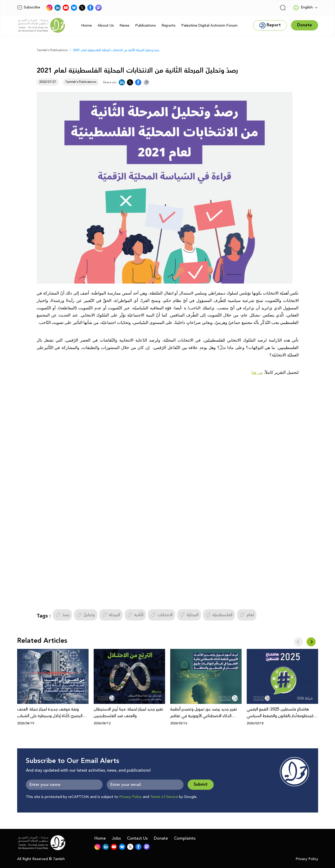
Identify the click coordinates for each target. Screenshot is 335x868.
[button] (311, 642)
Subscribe (29, 7)
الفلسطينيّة (219, 615)
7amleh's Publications (52, 50)
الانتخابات (161, 615)
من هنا (257, 372)
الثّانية (135, 615)
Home (87, 25)
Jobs (116, 838)
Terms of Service (164, 797)
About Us (106, 25)
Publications (145, 25)
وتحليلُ (86, 615)
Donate (161, 838)
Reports (169, 25)
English (303, 8)
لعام (247, 615)
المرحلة (111, 615)
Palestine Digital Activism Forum (209, 25)
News (125, 25)
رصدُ (62, 615)
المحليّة (189, 615)
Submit (201, 785)
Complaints (185, 838)
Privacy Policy (131, 797)
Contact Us (137, 838)
